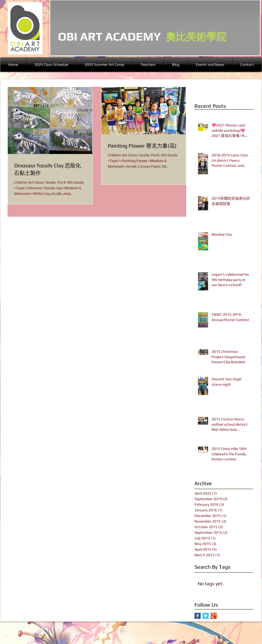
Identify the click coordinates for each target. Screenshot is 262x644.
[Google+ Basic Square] (214, 616)
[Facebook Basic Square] (198, 616)
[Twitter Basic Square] (206, 616)
